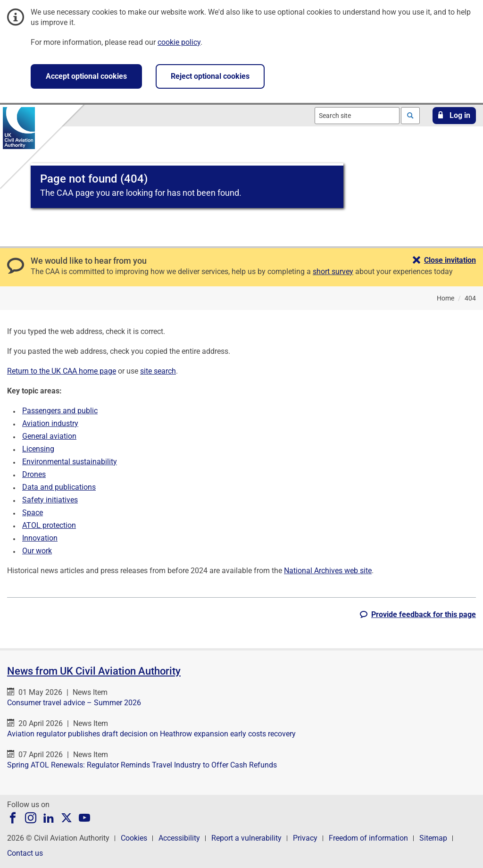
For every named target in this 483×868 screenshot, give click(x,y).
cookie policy (179, 42)
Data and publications (59, 487)
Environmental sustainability (70, 462)
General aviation (49, 436)
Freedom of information (368, 838)
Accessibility (179, 838)
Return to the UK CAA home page (62, 371)
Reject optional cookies (210, 76)
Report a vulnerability (246, 838)
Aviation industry (50, 423)
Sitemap (433, 838)
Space (33, 513)
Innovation (40, 538)
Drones (34, 474)
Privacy (305, 838)
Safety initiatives (50, 500)
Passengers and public (60, 411)
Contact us (25, 853)
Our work (37, 551)
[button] (454, 116)
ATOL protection (49, 525)
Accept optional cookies (86, 76)
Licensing (38, 449)
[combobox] (357, 116)
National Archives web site (328, 571)
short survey (333, 271)
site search (158, 371)
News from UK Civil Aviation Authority (94, 671)
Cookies (134, 838)
